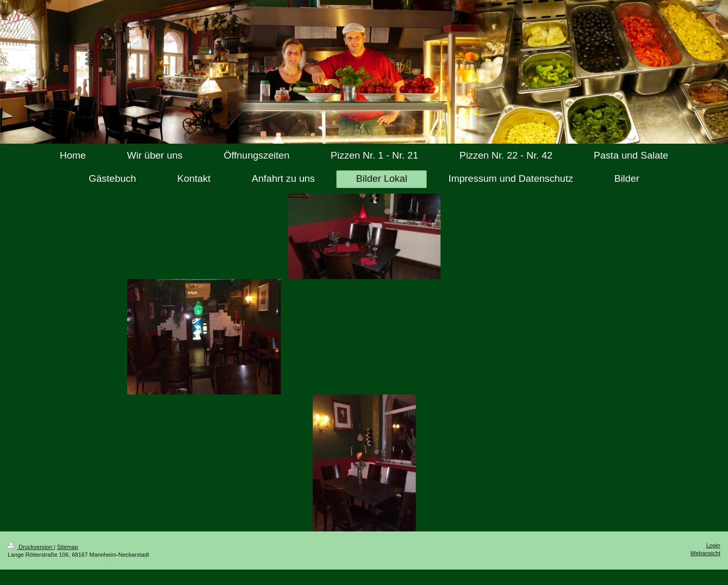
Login (713, 545)
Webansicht (705, 553)
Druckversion (31, 547)
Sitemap (68, 547)
